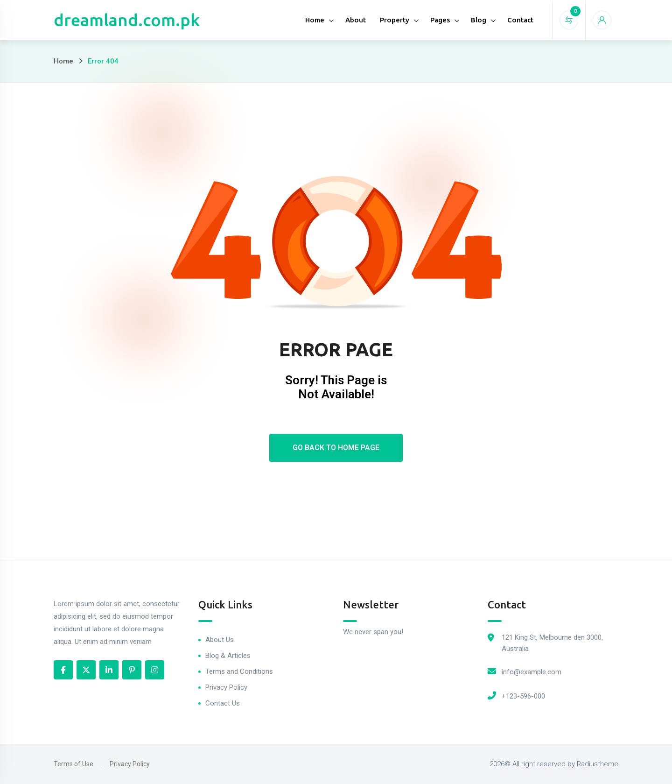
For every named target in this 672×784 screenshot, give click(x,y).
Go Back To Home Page (336, 448)
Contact (520, 20)
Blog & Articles (228, 656)
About (356, 20)
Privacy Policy (226, 687)
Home (315, 20)
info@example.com (532, 672)
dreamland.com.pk (127, 20)
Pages (440, 20)
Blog (479, 20)
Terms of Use (73, 764)
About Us (220, 640)
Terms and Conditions (239, 671)
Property (395, 20)
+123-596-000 (523, 696)
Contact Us (223, 703)
